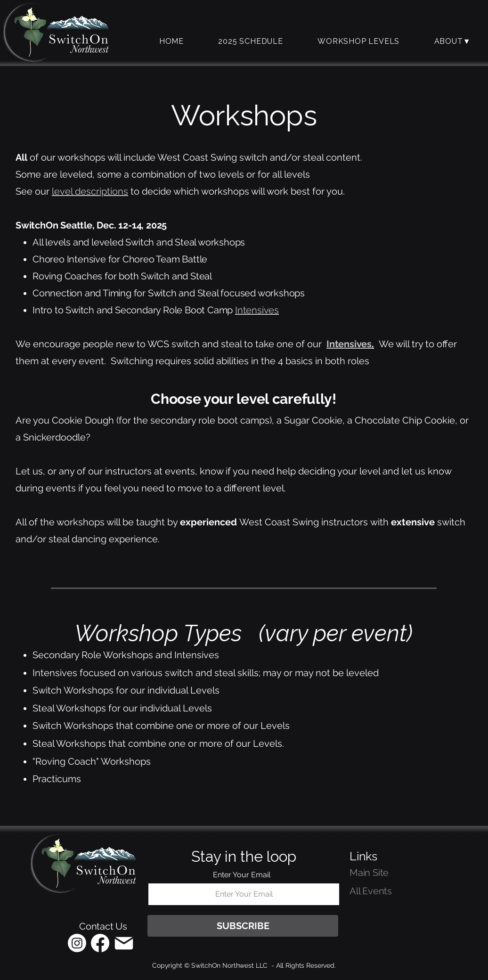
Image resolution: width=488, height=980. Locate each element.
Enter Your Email (242, 875)
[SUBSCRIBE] (243, 926)
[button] (358, 41)
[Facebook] (100, 943)
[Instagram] (77, 943)
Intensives (257, 310)
